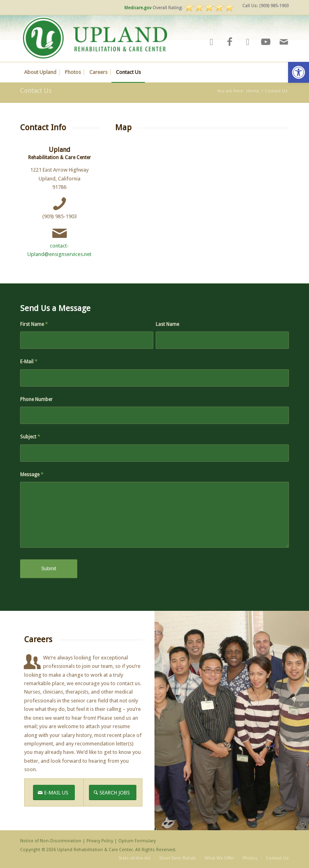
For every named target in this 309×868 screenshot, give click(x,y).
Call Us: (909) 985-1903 (266, 6)
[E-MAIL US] (54, 793)
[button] (299, 72)
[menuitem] (264, 6)
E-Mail (29, 362)
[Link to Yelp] (211, 42)
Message (32, 475)
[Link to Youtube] (266, 42)
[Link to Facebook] (230, 42)
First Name (34, 324)
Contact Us (36, 91)
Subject (30, 437)
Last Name (167, 324)
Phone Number (36, 399)
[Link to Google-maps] (248, 42)
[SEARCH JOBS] (113, 793)
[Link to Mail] (284, 42)
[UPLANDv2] (95, 39)
